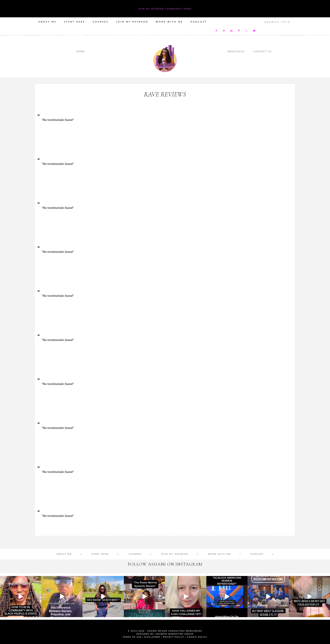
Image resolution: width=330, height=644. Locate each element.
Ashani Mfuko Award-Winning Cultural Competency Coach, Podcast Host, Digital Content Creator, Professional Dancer (165, 59)
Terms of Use (132, 637)
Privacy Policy (173, 637)
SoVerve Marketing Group (175, 634)
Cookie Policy (197, 637)
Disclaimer (152, 637)
